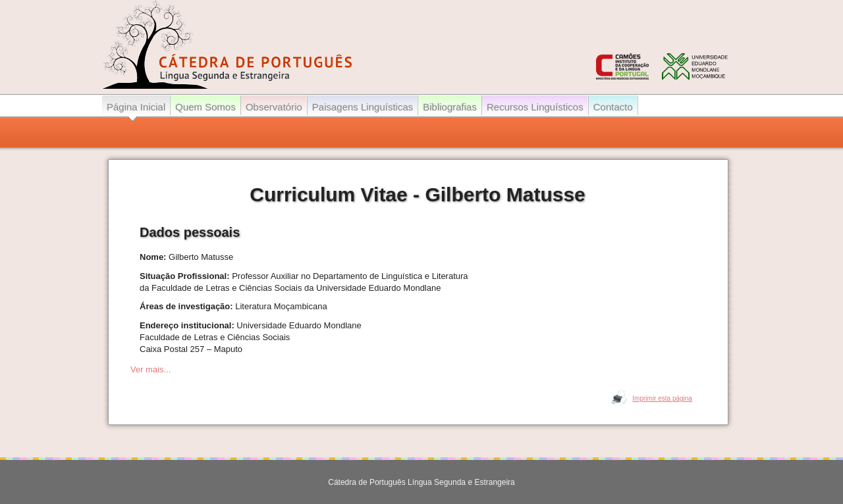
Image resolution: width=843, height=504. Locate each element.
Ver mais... (150, 369)
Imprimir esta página (662, 398)
